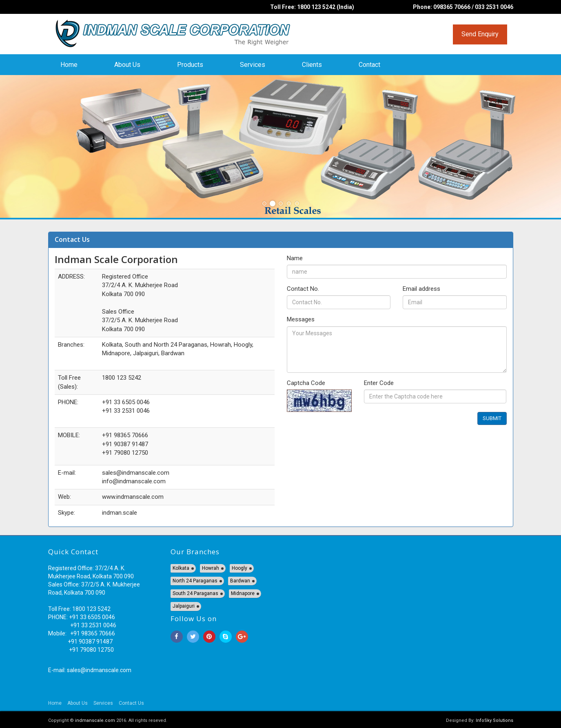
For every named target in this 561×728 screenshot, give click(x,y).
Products (190, 65)
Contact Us (131, 703)
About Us (127, 65)
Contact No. (303, 289)
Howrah (211, 568)
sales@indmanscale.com (99, 670)
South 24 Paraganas (195, 593)
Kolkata (181, 568)
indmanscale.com (95, 720)
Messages (301, 319)
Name (295, 258)
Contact (369, 65)
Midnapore (243, 593)
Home (69, 65)
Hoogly (239, 568)
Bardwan (240, 581)
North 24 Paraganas (195, 581)
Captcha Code (306, 383)
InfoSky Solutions (494, 720)
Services (253, 65)
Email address (421, 289)
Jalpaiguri (184, 606)
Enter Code (379, 383)
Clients (312, 65)
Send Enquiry (480, 34)
